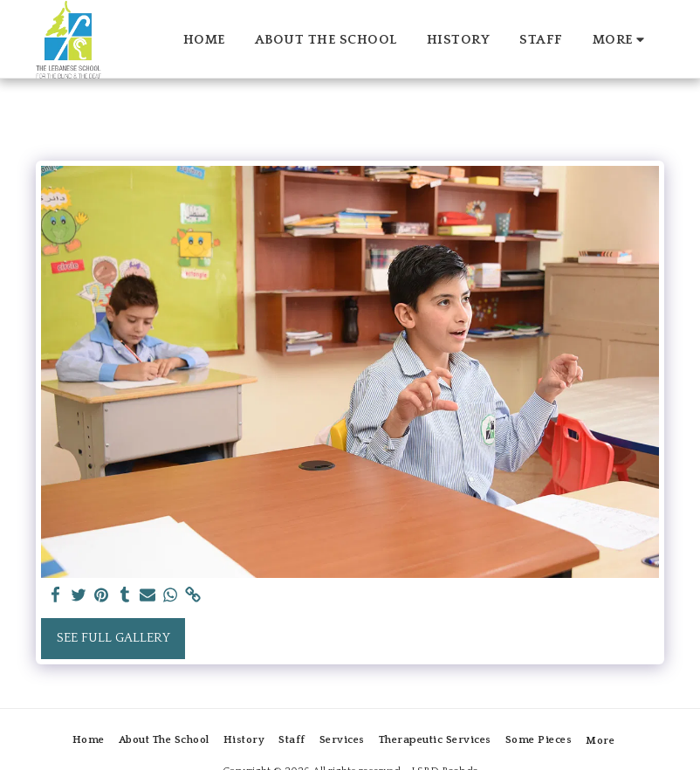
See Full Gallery (113, 638)
